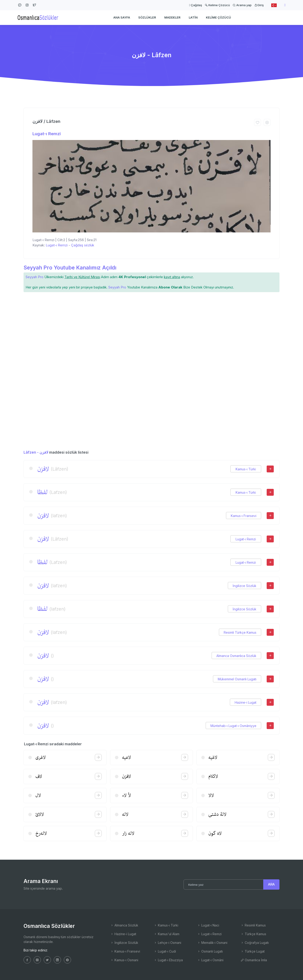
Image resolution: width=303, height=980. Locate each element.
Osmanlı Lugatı (210, 951)
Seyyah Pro (35, 277)
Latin (193, 17)
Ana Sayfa (122, 17)
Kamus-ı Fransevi (244, 516)
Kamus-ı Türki (246, 469)
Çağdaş (195, 5)
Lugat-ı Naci (208, 925)
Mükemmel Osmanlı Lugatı (237, 679)
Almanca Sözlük (124, 925)
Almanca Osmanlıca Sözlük (236, 656)
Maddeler (172, 17)
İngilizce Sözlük (245, 586)
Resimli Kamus (253, 925)
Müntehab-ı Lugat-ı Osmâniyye (233, 726)
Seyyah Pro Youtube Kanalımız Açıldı (70, 268)
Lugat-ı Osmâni (210, 960)
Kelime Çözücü (217, 5)
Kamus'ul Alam (167, 934)
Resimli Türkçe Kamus (240, 632)
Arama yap (242, 5)
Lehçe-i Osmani (167, 943)
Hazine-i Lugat (246, 702)
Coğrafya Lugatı (255, 943)
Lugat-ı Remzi (47, 134)
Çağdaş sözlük (83, 245)
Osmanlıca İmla (254, 960)
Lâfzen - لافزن (36, 452)
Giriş (259, 5)
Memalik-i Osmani (212, 943)
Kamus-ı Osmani (124, 960)
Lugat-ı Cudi (165, 951)
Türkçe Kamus (253, 934)
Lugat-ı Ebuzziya (168, 960)
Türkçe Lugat (253, 951)
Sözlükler (147, 17)
